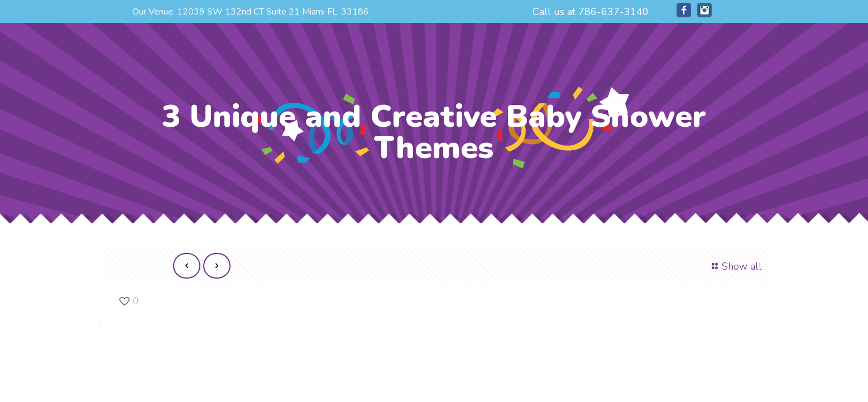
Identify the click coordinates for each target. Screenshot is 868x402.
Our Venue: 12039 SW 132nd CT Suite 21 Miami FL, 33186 (251, 12)
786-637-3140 (613, 12)
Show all (735, 266)
